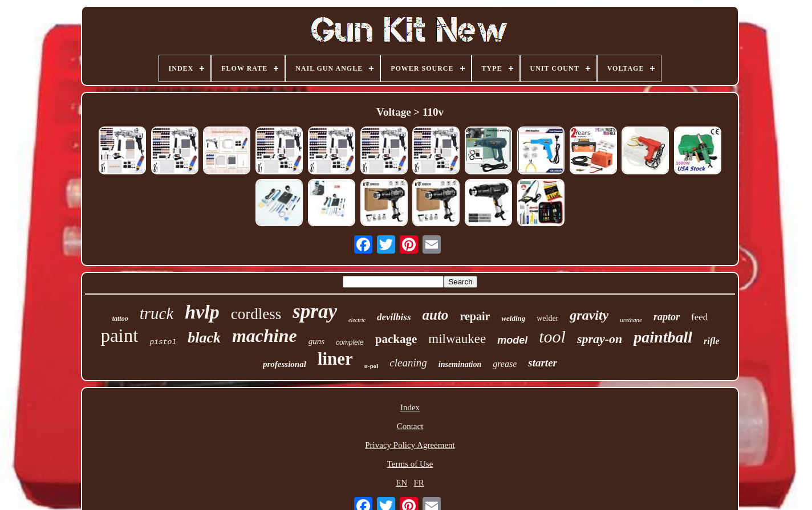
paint (119, 336)
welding (513, 318)
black (204, 338)
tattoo (120, 319)
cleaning (408, 363)
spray (315, 311)
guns (316, 341)
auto (436, 315)
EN (401, 483)
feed (699, 317)
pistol (163, 342)
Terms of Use (410, 464)
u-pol (371, 366)
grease (505, 364)
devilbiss (394, 317)
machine (265, 336)
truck (157, 313)
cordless (256, 314)
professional (285, 364)
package (396, 339)
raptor (667, 317)
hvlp (202, 312)
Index (410, 407)
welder (547, 318)
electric (357, 320)
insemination (460, 364)
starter (543, 363)
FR (419, 483)
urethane (631, 320)
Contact (410, 426)
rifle (712, 341)
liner (335, 359)
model (512, 340)
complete (350, 342)
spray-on (600, 339)
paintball (663, 337)
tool (552, 336)
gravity (589, 315)
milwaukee (457, 339)
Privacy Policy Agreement (410, 445)
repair (475, 316)
